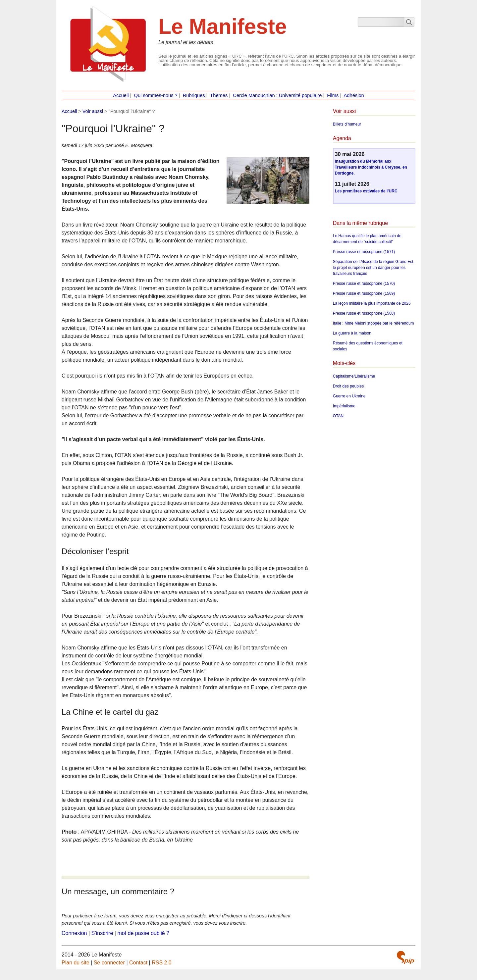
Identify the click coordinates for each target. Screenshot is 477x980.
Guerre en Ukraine (349, 396)
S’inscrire (102, 933)
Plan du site (76, 963)
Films (333, 95)
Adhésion (354, 95)
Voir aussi (93, 111)
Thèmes (219, 95)
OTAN (338, 416)
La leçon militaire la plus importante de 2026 (372, 303)
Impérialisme (344, 406)
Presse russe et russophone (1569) (364, 293)
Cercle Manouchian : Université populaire (277, 95)
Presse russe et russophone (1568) (364, 313)
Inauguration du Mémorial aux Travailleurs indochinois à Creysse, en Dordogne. (371, 167)
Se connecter (109, 963)
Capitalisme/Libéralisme (354, 376)
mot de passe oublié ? (143, 933)
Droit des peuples (348, 386)
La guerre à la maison (352, 333)
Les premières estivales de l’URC (366, 191)
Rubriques (194, 95)
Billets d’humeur (347, 124)
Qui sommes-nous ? (156, 95)
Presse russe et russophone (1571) (364, 252)
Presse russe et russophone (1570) (364, 284)
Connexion (74, 933)
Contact (138, 963)
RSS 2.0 (162, 963)
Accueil (121, 95)
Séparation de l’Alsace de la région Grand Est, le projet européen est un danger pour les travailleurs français (374, 268)
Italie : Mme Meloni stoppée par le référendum (373, 323)
